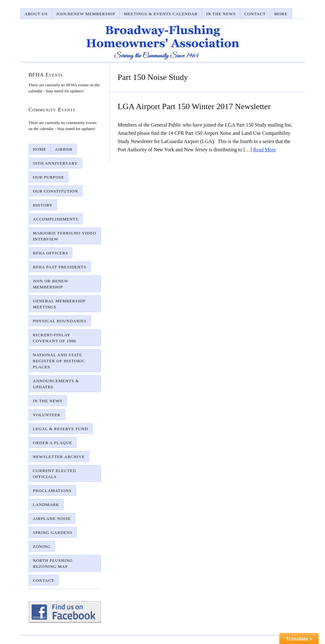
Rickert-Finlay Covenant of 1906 (55, 338)
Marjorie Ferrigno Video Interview (65, 236)
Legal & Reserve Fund (61, 429)
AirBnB (64, 149)
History (43, 205)
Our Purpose (49, 177)
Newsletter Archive (59, 457)
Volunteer (47, 415)
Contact (255, 14)
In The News (221, 14)
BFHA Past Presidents (60, 267)
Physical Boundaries (60, 321)
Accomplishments (56, 219)
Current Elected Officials (55, 474)
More (281, 14)
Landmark (46, 505)
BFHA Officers (51, 253)
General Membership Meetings (59, 304)
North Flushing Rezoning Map (53, 563)
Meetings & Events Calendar (161, 14)
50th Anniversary (55, 163)
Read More (265, 150)
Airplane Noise (52, 519)
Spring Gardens (53, 532)
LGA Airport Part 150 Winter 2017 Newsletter (194, 106)
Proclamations (52, 491)
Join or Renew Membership (51, 284)
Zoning (42, 546)
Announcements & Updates (56, 384)
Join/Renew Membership (86, 14)
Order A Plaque (53, 443)
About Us (36, 14)
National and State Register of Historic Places (59, 361)
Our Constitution (56, 191)
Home (40, 149)
